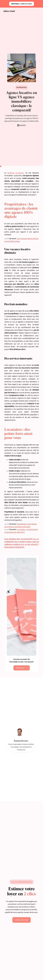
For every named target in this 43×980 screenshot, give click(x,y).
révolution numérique (16, 173)
